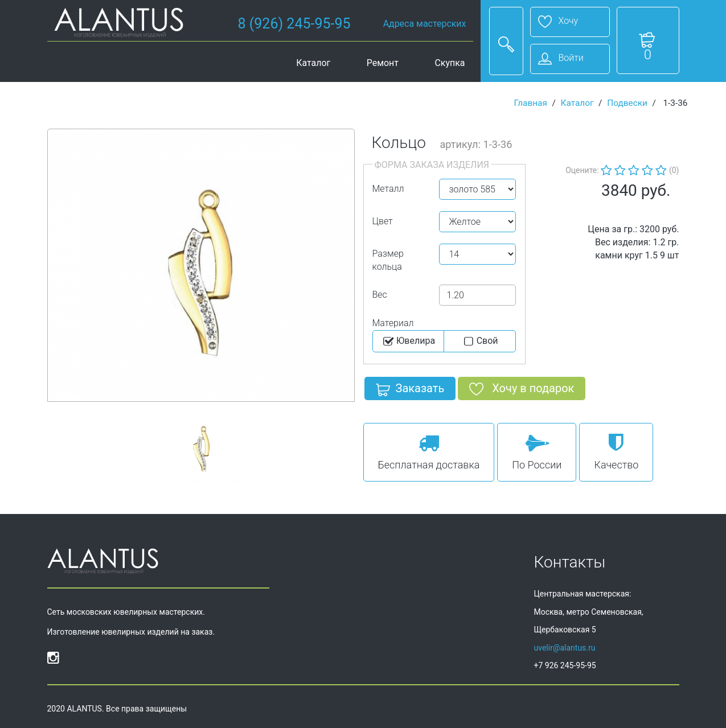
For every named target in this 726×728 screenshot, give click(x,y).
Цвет (383, 221)
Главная (530, 103)
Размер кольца (388, 260)
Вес (380, 295)
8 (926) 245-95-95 (294, 24)
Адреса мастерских (425, 24)
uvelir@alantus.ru (565, 648)
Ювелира (408, 342)
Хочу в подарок (522, 390)
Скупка (450, 63)
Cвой (480, 342)
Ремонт (383, 63)
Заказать (410, 390)
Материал (393, 323)
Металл (388, 189)
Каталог (313, 63)
